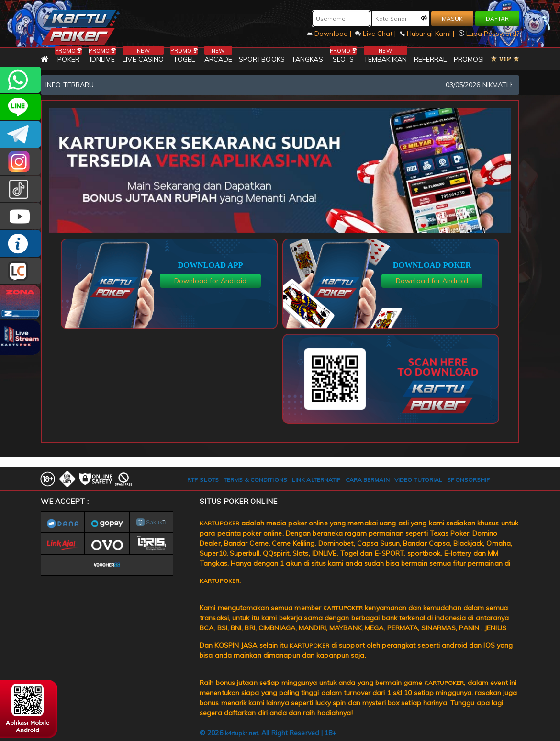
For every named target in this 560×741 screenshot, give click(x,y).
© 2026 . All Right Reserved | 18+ (268, 733)
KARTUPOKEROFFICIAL (20, 134)
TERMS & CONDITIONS (255, 480)
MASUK (452, 18)
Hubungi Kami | (428, 34)
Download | (330, 34)
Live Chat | (376, 34)
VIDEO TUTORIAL (418, 480)
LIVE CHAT (20, 271)
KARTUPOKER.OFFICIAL (20, 216)
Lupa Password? (489, 34)
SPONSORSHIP (469, 480)
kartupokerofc (20, 189)
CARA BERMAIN (368, 480)
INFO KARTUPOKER (20, 244)
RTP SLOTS (203, 480)
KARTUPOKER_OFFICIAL (20, 162)
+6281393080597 (20, 80)
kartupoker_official (20, 107)
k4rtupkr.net (241, 733)
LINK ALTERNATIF (316, 480)
